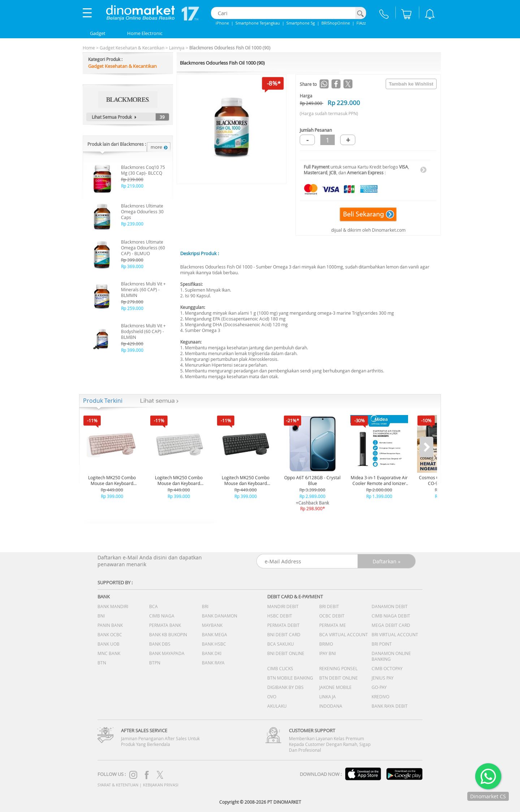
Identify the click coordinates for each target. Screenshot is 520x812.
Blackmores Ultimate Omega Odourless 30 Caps (142, 211)
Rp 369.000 (132, 266)
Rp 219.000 (132, 186)
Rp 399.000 (132, 260)
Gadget (98, 33)
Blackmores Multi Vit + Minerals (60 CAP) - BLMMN (143, 289)
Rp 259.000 (132, 308)
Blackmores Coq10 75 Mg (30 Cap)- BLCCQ (143, 170)
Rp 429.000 (132, 344)
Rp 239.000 (132, 179)
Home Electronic (145, 33)
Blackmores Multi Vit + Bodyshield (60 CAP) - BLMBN (143, 331)
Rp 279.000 (132, 302)
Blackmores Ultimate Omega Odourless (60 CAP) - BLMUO (143, 248)
